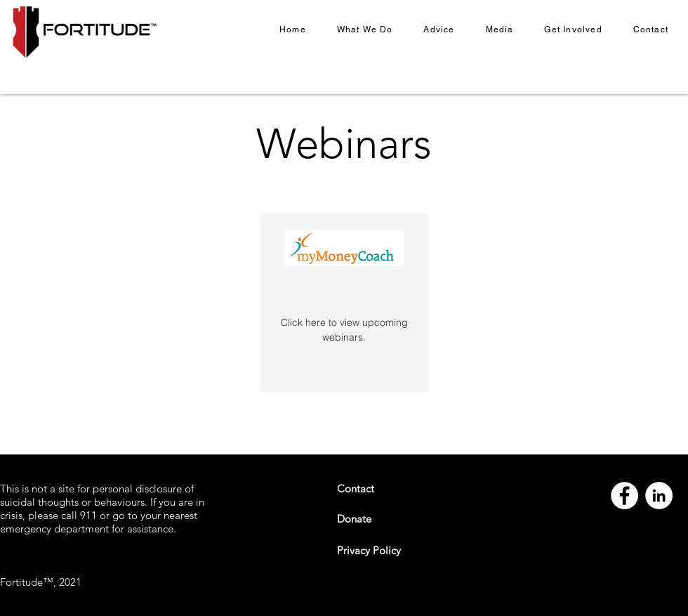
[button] (365, 30)
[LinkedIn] (659, 496)
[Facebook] (624, 496)
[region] (344, 303)
